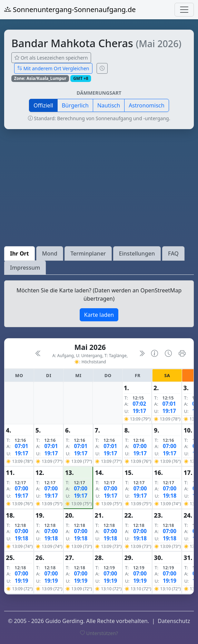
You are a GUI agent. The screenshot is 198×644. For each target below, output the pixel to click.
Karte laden (99, 315)
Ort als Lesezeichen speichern (51, 58)
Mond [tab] (50, 253)
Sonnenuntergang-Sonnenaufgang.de (70, 9)
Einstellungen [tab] (137, 253)
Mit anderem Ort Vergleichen (53, 68)
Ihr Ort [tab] (19, 253)
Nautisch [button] (109, 105)
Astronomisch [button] (147, 105)
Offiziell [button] (43, 105)
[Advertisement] (99, 188)
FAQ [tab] (173, 253)
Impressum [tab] (25, 268)
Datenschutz (174, 621)
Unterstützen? (99, 633)
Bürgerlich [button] (75, 105)
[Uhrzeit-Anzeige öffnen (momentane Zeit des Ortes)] (102, 68)
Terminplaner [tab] (88, 253)
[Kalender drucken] (182, 353)
